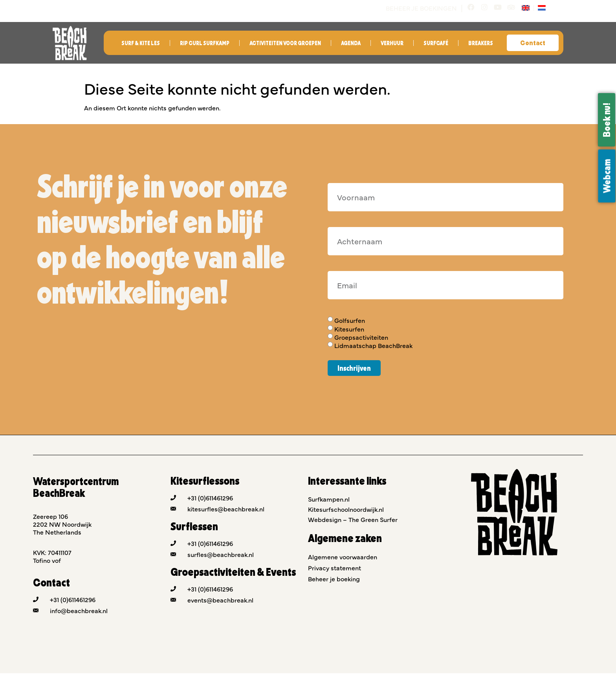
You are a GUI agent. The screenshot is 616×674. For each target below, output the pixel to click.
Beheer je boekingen (418, 8)
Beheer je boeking (334, 579)
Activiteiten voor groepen (285, 44)
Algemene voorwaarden (343, 557)
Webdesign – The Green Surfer (353, 520)
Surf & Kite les (141, 44)
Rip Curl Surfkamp (205, 44)
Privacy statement (335, 568)
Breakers (481, 44)
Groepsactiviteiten (361, 338)
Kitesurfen (349, 330)
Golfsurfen (350, 321)
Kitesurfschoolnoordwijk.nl (346, 510)
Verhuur (392, 44)
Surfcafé (436, 44)
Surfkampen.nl (329, 500)
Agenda (351, 44)
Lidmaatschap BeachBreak (373, 346)
